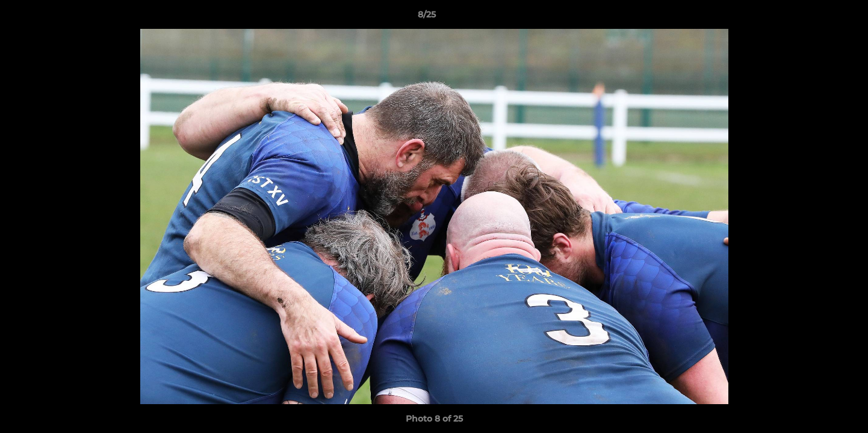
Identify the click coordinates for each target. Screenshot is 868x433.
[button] (817, 17)
